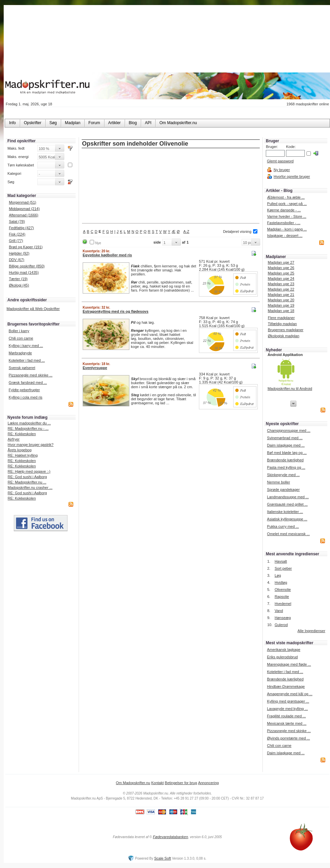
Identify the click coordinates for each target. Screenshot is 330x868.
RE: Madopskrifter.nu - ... (28, 428)
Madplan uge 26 (281, 268)
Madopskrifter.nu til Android (290, 389)
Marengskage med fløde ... (289, 664)
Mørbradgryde (20, 353)
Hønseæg (283, 618)
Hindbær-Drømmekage (286, 686)
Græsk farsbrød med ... (28, 382)
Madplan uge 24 (281, 278)
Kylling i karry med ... (26, 346)
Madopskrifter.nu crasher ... (30, 488)
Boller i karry (19, 331)
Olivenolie (283, 590)
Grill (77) (16, 241)
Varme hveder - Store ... (287, 216)
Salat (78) (17, 221)
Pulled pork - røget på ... (287, 204)
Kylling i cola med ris (26, 397)
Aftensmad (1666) (23, 215)
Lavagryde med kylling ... (287, 709)
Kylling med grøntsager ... (288, 701)
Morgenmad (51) (22, 202)
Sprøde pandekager (283, 490)
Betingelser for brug (181, 783)
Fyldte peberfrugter (24, 390)
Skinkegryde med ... (283, 475)
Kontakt (157, 783)
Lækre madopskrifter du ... (29, 423)
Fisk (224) (17, 234)
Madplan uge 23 (281, 284)
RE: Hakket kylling (23, 455)
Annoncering (208, 783)
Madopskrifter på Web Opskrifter (33, 309)
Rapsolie (282, 597)
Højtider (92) (19, 253)
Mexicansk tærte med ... (286, 723)
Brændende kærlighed (285, 460)
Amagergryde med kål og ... (290, 694)
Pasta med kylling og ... (286, 467)
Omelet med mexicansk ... (288, 534)
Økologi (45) (19, 285)
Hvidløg (281, 582)
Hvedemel (283, 604)
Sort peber (283, 568)
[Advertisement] (171, 186)
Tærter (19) (18, 279)
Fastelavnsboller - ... (284, 223)
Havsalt (281, 561)
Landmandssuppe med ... (288, 497)
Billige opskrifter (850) (27, 266)
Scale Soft (163, 858)
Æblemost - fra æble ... (286, 197)
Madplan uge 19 (281, 305)
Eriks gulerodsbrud (282, 657)
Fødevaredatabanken (171, 837)
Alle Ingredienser (311, 631)
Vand (279, 611)
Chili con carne (21, 338)
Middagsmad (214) (24, 209)
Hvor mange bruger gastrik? (31, 445)
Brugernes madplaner (286, 330)
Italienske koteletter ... (285, 512)
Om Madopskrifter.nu (133, 783)
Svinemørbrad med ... (285, 438)
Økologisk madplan (284, 336)
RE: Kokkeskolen (22, 434)
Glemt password (280, 161)
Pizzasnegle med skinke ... (31, 375)
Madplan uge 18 (281, 311)
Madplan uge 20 (281, 300)
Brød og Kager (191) (26, 247)
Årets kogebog (20, 450)
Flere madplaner (281, 318)
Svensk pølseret (22, 368)
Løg (278, 575)
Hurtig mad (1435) (24, 272)
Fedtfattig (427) (21, 228)
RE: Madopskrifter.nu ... (27, 482)
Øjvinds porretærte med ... (288, 738)
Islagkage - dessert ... (285, 236)
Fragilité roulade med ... (286, 716)
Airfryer (14, 439)
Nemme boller (279, 482)
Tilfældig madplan (282, 324)
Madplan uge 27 (281, 262)
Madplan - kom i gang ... (287, 229)
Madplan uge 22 (281, 289)
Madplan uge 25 (281, 273)
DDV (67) (16, 260)
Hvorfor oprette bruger (292, 176)
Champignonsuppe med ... (289, 430)
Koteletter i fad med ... (27, 360)
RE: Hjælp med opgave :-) (29, 471)
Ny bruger (282, 170)
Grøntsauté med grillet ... (287, 504)
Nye (98, 243)
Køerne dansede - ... (284, 210)
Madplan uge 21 (281, 295)
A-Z (187, 232)
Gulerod (281, 625)
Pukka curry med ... (283, 526)
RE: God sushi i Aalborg (27, 477)
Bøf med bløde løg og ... (287, 453)
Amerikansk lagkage (283, 650)
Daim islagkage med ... (286, 445)
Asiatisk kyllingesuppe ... (287, 519)
